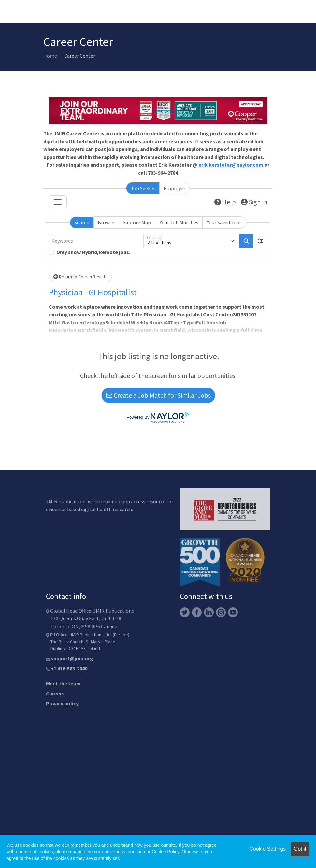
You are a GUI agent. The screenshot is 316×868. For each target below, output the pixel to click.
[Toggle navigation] (58, 202)
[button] (260, 241)
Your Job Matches (179, 222)
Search (82, 222)
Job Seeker (143, 188)
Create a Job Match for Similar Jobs (158, 395)
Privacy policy (62, 703)
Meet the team (63, 683)
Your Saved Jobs (224, 222)
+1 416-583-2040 (67, 668)
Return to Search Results (80, 277)
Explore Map (137, 222)
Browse (106, 222)
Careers (55, 693)
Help (225, 202)
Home (50, 56)
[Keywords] (96, 241)
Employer (174, 188)
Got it (300, 849)
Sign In (254, 202)
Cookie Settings (267, 849)
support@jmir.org (70, 658)
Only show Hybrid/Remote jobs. (93, 252)
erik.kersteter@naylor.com (231, 165)
